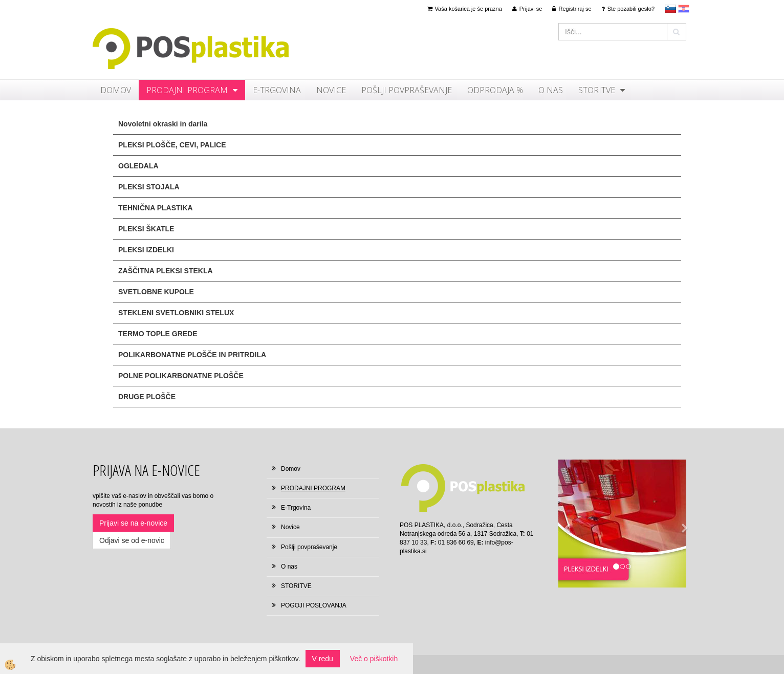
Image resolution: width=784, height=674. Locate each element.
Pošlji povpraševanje (407, 90)
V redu (323, 659)
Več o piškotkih (374, 659)
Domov (116, 90)
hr (684, 9)
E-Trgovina (277, 90)
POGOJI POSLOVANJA (314, 605)
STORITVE (597, 90)
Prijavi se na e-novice (133, 523)
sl (670, 9)
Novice (331, 90)
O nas (551, 90)
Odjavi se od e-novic (132, 540)
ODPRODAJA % (495, 90)
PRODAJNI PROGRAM (187, 90)
